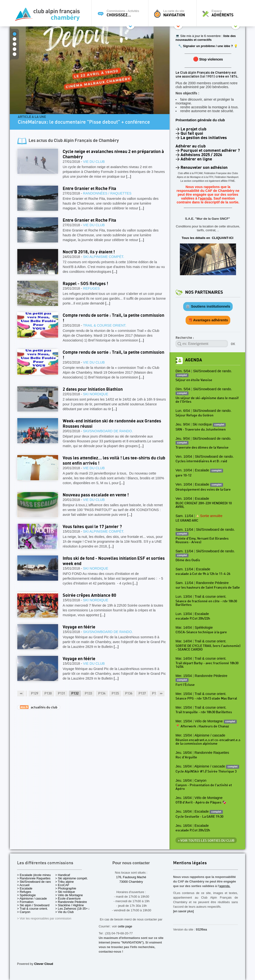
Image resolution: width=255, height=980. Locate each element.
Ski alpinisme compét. (104, 257)
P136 (129, 694)
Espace (222, 13)
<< (21, 694)
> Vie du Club (64, 912)
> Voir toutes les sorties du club (206, 841)
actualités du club (39, 707)
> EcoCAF (62, 885)
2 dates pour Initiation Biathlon (93, 389)
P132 (75, 694)
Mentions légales (190, 863)
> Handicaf (63, 875)
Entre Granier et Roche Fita (89, 189)
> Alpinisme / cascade (32, 898)
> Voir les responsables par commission (44, 918)
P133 (88, 694)
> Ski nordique (65, 892)
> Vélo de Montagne (69, 895)
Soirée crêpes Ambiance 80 (89, 595)
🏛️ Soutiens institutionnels (208, 306)
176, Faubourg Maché (131, 877)
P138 (156, 694)
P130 (48, 694)
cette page (125, 926)
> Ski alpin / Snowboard (33, 905)
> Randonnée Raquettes (34, 878)
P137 (142, 694)
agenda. (225, 886)
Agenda (194, 360)
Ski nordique (96, 394)
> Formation (25, 902)
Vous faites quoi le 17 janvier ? (92, 527)
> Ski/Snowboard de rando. (36, 882)
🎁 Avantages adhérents (208, 320)
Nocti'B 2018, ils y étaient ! (89, 252)
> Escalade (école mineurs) (36, 875)
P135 (115, 694)
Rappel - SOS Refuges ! (85, 284)
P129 (35, 694)
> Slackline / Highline (70, 905)
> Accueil (23, 885)
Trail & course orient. (105, 325)
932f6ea (201, 929)
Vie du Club (94, 162)
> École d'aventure (68, 898)
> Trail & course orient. (32, 909)
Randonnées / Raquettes (107, 193)
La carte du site (174, 13)
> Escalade (25, 888)
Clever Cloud (44, 964)
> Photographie (66, 888)
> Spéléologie (26, 895)
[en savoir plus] (183, 911)
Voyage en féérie (79, 627)
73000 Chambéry (131, 882)
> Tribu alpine (64, 882)
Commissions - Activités (121, 13)
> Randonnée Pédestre (71, 902)
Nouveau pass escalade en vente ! (96, 495)
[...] (129, 177)
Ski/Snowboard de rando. (108, 431)
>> (161, 694)
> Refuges (24, 892)
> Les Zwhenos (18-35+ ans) (75, 909)
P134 (102, 694)
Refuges (91, 288)
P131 (61, 694)
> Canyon (24, 912)
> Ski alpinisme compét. (72, 878)
